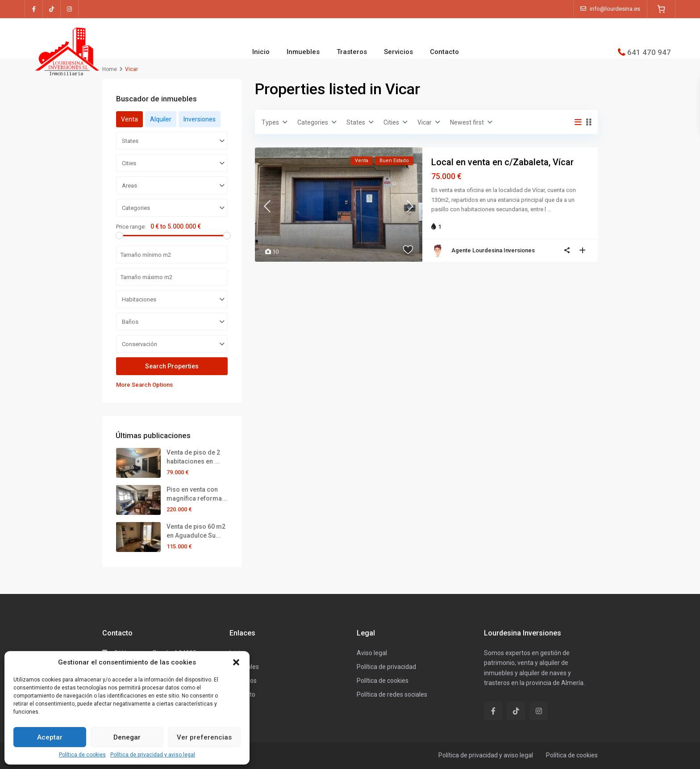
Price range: (131, 227)
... (549, 209)
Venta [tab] (129, 119)
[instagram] (70, 9)
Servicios (398, 52)
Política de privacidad (386, 667)
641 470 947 (649, 52)
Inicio (261, 52)
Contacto (444, 52)
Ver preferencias (204, 737)
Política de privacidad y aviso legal (153, 755)
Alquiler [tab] (161, 119)
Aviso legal (372, 653)
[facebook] (34, 9)
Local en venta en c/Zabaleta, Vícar (502, 162)
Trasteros (352, 52)
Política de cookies (82, 755)
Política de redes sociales (392, 694)
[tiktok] (52, 9)
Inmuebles (303, 52)
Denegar (127, 737)
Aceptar (50, 737)
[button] (236, 662)
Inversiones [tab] (200, 119)
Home (110, 69)
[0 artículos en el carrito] (661, 9)
